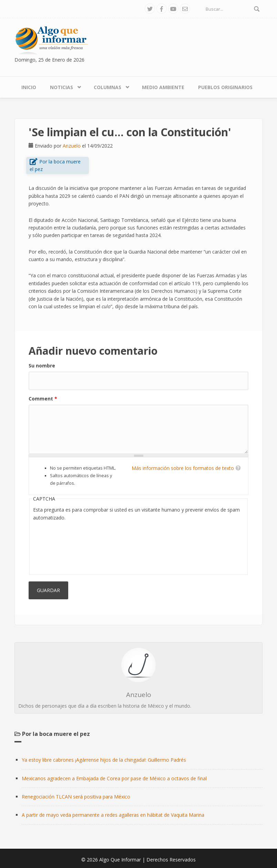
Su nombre (42, 366)
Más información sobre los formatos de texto (183, 468)
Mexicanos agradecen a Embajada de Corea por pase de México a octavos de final (114, 778)
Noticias (61, 87)
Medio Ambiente (163, 87)
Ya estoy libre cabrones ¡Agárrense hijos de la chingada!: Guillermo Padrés (104, 760)
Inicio (29, 87)
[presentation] (61, 546)
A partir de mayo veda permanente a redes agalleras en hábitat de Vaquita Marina (113, 815)
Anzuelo (72, 146)
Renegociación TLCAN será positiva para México (76, 797)
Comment (43, 399)
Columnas (107, 87)
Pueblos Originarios (225, 87)
